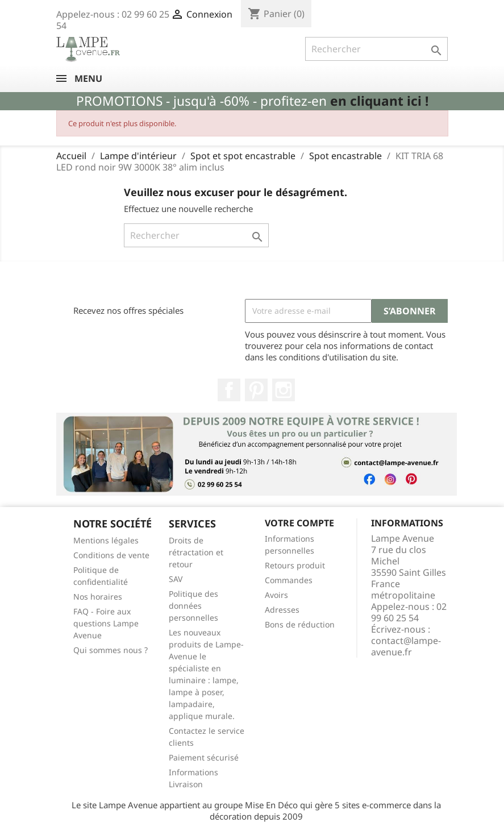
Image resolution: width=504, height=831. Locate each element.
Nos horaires (98, 597)
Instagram (284, 390)
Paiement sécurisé (204, 757)
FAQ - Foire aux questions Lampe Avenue (106, 623)
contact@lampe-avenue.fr (406, 646)
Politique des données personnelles (193, 606)
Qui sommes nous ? (111, 650)
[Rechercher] (376, 49)
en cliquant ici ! (379, 101)
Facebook (229, 390)
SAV (176, 579)
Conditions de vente (111, 555)
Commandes (289, 580)
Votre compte (299, 523)
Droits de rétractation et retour (196, 552)
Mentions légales (106, 540)
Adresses (282, 610)
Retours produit (295, 565)
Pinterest (256, 390)
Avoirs (276, 595)
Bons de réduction (300, 624)
